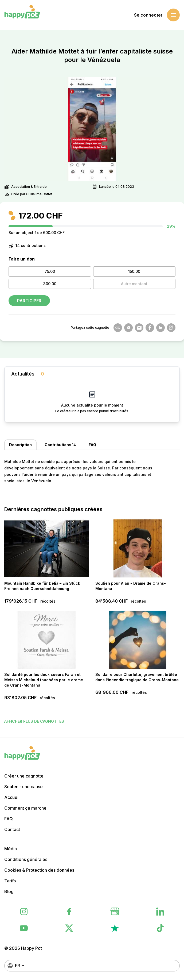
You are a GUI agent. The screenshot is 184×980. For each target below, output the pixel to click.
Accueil (12, 797)
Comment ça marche (25, 808)
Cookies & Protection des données (39, 870)
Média (11, 849)
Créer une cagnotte (24, 776)
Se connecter (148, 15)
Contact (12, 829)
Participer (29, 301)
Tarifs (10, 881)
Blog (9, 891)
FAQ (9, 819)
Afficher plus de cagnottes (34, 721)
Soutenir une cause (24, 787)
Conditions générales (26, 859)
